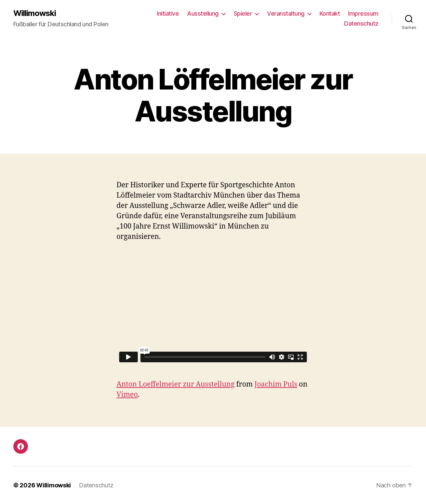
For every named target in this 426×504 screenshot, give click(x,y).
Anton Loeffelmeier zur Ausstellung (176, 384)
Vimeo (127, 395)
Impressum (363, 13)
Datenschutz (361, 23)
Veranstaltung (286, 13)
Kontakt (330, 13)
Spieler (243, 13)
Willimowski (35, 13)
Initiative (168, 13)
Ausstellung (203, 13)
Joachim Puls (276, 384)
